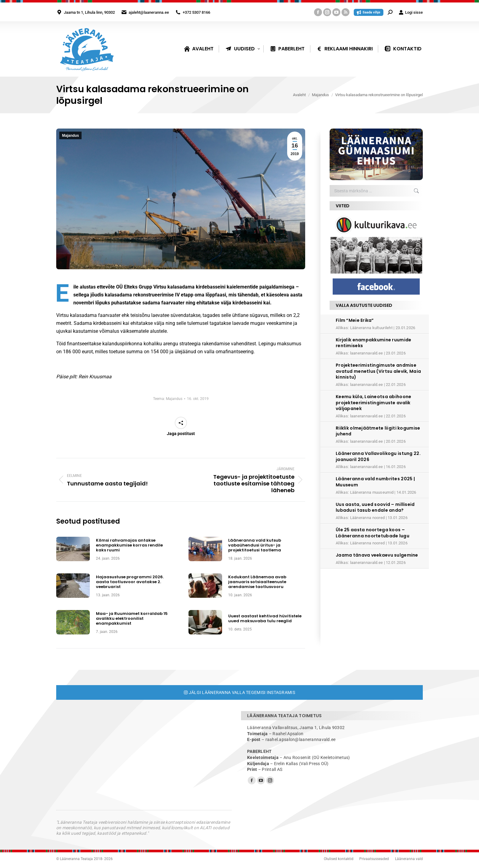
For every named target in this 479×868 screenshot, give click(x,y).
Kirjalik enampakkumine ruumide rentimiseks (373, 343)
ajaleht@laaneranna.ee (149, 12)
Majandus (70, 136)
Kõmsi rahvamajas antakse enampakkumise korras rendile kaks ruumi (129, 545)
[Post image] (73, 549)
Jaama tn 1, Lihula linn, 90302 (89, 12)
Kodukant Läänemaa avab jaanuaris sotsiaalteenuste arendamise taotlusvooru (257, 582)
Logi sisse (411, 12)
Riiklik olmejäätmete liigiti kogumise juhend (378, 431)
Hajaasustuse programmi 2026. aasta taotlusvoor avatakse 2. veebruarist (130, 582)
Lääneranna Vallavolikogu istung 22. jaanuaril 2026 (378, 456)
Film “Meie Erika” (355, 320)
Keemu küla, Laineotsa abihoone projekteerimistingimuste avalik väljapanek (373, 403)
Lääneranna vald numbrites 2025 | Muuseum (375, 482)
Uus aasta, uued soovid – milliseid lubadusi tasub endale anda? (375, 507)
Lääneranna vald (409, 859)
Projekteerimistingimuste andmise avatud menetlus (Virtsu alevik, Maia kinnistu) (378, 371)
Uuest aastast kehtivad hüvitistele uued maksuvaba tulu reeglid (265, 619)
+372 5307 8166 (196, 12)
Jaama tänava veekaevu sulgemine (377, 555)
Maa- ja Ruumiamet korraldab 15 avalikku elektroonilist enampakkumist (132, 619)
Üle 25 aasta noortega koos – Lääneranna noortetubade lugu (373, 533)
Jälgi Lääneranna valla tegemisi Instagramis (239, 692)
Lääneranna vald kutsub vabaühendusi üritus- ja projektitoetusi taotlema (255, 545)
